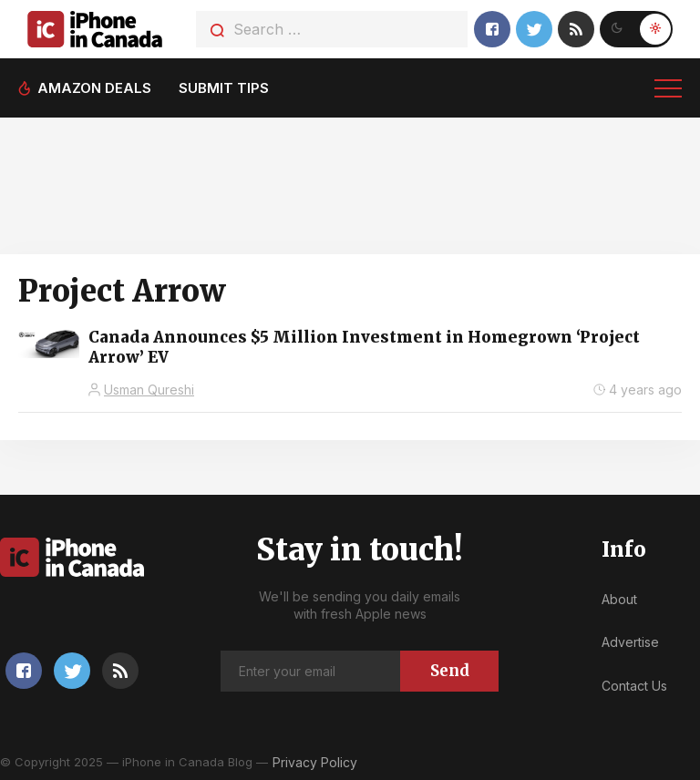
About (619, 599)
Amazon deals (94, 88)
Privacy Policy (315, 762)
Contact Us (634, 686)
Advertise (630, 642)
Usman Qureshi (149, 390)
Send (450, 671)
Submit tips (224, 88)
